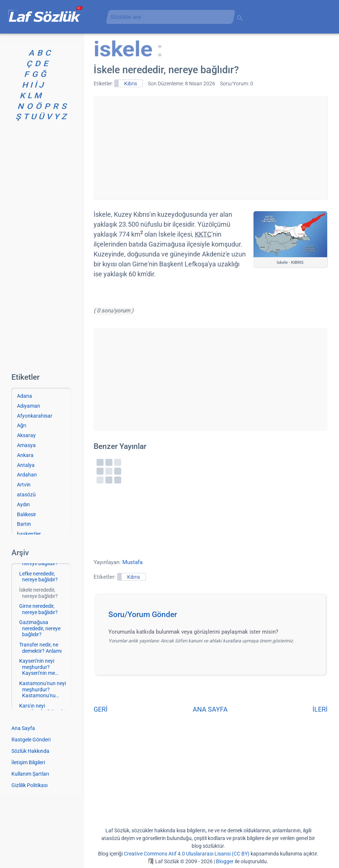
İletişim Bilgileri (28, 762)
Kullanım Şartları (30, 774)
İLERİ (320, 709)
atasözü (26, 495)
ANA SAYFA (210, 709)
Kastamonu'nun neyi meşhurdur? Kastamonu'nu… (43, 690)
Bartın (24, 524)
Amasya (26, 445)
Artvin (24, 485)
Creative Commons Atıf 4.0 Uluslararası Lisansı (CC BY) (187, 854)
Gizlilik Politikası (29, 785)
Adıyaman (29, 406)
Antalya (26, 465)
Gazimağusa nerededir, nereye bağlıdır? (40, 628)
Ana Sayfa (23, 728)
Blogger (225, 861)
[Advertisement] (210, 148)
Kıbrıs (131, 84)
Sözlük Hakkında (30, 751)
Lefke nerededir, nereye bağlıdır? (39, 577)
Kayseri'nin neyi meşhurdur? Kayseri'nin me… (39, 667)
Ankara (25, 455)
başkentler (29, 534)
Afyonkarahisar (35, 416)
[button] (213, 617)
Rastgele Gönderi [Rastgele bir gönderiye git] (31, 740)
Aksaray (26, 435)
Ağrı (22, 425)
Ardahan (27, 475)
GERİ (101, 709)
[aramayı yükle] (168, 17)
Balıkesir (27, 514)
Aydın (23, 504)
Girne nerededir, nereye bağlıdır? (39, 609)
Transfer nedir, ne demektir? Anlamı (40, 648)
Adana (25, 396)
